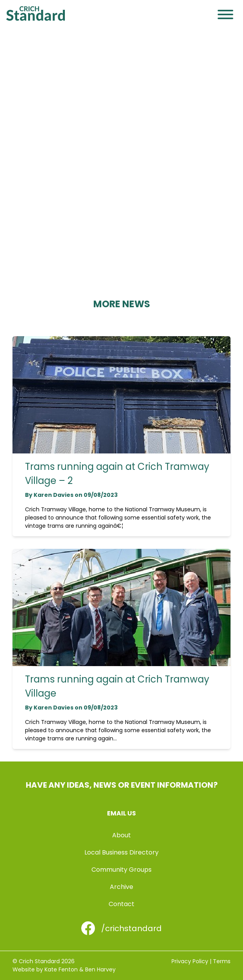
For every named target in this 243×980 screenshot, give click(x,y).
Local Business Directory (121, 852)
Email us (121, 813)
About (121, 835)
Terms (222, 961)
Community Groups (121, 870)
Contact (121, 904)
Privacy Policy (190, 961)
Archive (121, 887)
